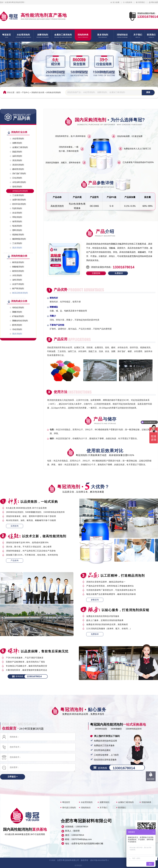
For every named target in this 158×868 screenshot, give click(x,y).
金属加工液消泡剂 (126, 802)
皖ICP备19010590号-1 (100, 860)
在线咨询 (129, 2)
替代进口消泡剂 (69, 808)
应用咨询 (15, 526)
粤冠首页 (66, 802)
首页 (18, 92)
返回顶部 (151, 779)
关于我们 (103, 808)
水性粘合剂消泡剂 (53, 92)
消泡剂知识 (86, 808)
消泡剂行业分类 (38, 92)
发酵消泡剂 (104, 802)
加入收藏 (116, 2)
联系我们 (142, 2)
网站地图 (155, 2)
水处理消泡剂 (87, 802)
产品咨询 (15, 560)
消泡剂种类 (146, 802)
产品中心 (26, 92)
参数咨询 (95, 600)
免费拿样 (95, 634)
